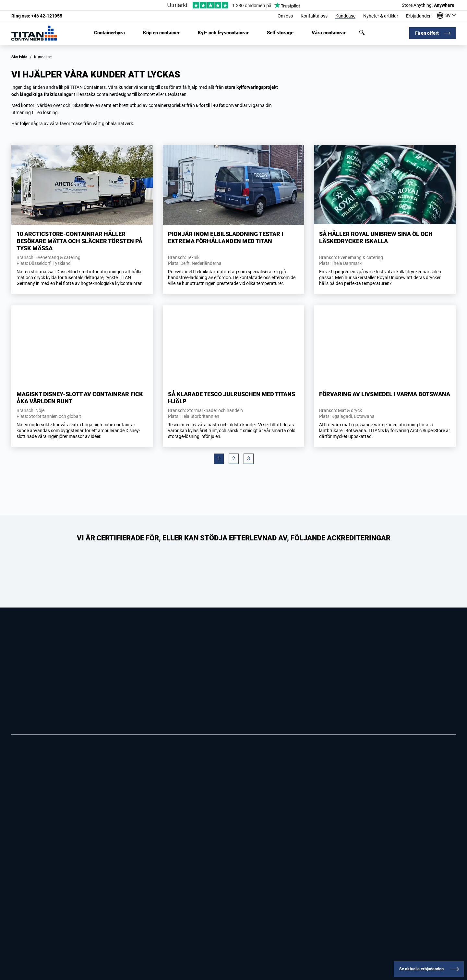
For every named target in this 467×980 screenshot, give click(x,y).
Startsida (19, 57)
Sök (362, 32)
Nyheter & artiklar (381, 16)
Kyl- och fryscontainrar (223, 33)
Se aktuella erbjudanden (421, 969)
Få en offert (427, 33)
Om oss (285, 16)
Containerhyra (109, 33)
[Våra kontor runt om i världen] (446, 16)
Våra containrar (329, 33)
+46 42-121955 (37, 16)
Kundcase (345, 16)
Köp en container (161, 33)
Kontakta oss (314, 16)
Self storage (280, 33)
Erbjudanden (419, 16)
